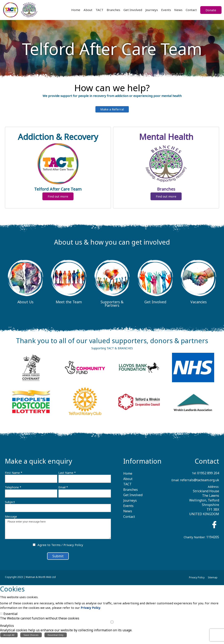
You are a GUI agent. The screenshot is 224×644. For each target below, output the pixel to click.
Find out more (58, 200)
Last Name (67, 475)
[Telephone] (31, 496)
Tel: (194, 475)
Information (142, 463)
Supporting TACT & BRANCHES (112, 350)
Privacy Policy (73, 547)
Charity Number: (195, 539)
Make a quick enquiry (38, 463)
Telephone (13, 489)
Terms (56, 547)
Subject (10, 504)
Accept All (9, 641)
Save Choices (31, 641)
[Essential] (1, 620)
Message (11, 519)
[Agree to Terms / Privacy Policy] (34, 547)
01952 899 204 (208, 475)
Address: (213, 489)
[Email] (85, 496)
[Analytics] (112, 628)
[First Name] (31, 481)
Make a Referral (112, 111)
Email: (175, 482)
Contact (207, 463)
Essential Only (56, 641)
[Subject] (58, 510)
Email (63, 489)
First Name (14, 475)
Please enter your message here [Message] (58, 531)
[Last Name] (85, 481)
